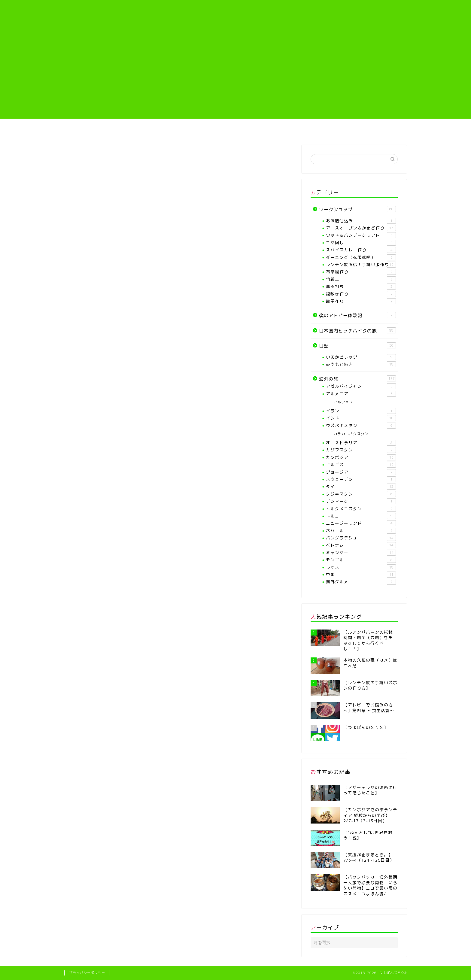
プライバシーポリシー (87, 973)
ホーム (93, 130)
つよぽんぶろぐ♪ (236, 17)
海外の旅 (378, 130)
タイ (361, 487)
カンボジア (361, 457)
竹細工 (361, 279)
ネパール (361, 531)
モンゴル (361, 560)
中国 (361, 575)
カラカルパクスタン (351, 434)
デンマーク (361, 501)
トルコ (361, 516)
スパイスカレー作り (361, 250)
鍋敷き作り (361, 294)
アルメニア (361, 394)
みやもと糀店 (361, 364)
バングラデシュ (361, 538)
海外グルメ (361, 582)
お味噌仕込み (361, 221)
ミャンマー (361, 553)
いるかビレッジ (361, 357)
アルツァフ (343, 402)
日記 (357, 346)
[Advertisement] (235, 77)
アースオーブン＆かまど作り (361, 228)
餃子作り (361, 301)
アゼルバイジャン (361, 386)
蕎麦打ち (361, 287)
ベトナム (361, 545)
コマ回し (361, 243)
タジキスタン (361, 494)
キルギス (361, 465)
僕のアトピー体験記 (322, 130)
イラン (361, 411)
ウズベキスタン (361, 426)
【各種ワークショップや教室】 (207, 132)
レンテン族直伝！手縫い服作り (264, 132)
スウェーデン (361, 479)
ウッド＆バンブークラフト (361, 235)
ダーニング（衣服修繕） (361, 257)
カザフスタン (361, 450)
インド (361, 418)
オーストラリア (361, 443)
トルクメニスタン (361, 509)
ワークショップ (357, 209)
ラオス (361, 567)
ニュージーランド (361, 523)
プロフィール (149, 130)
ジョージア (361, 472)
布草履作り (361, 272)
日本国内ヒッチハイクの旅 (357, 331)
